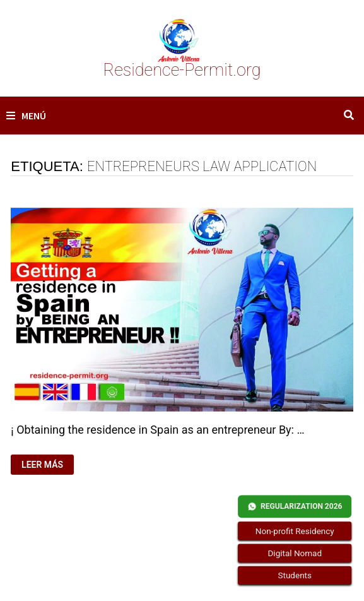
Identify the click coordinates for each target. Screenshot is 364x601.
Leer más (47, 465)
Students (294, 576)
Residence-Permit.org (182, 70)
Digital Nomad (295, 553)
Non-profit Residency (294, 531)
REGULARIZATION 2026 (295, 507)
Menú (26, 116)
